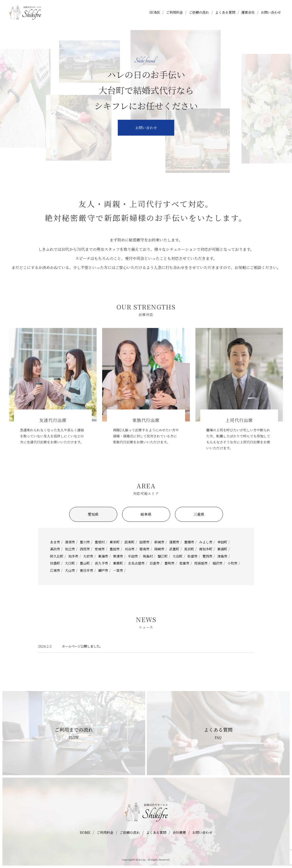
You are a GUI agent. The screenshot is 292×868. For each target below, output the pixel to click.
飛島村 (148, 556)
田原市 (144, 542)
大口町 (70, 563)
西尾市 (85, 549)
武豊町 (174, 549)
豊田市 (115, 549)
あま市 (55, 542)
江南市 (55, 570)
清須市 (70, 542)
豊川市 (85, 542)
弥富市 (193, 556)
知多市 (73, 556)
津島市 (222, 556)
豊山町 (85, 563)
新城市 (159, 542)
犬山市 (70, 570)
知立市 (70, 549)
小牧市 (232, 563)
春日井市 (87, 570)
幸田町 (222, 542)
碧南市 (144, 549)
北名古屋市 (136, 563)
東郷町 (118, 563)
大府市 (88, 556)
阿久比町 (57, 556)
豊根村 (100, 542)
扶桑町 (55, 563)
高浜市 (55, 549)
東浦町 (222, 549)
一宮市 (118, 570)
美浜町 (189, 549)
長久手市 (101, 563)
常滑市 (118, 556)
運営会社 (248, 15)
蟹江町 (163, 556)
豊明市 (169, 563)
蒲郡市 (174, 542)
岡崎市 (159, 549)
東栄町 (115, 542)
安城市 (100, 549)
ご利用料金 (174, 15)
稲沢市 (217, 563)
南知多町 (206, 549)
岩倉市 (184, 563)
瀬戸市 (103, 570)
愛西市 (207, 556)
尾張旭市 (201, 563)
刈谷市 (130, 549)
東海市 (103, 556)
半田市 (133, 556)
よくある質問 (225, 15)
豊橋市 (189, 542)
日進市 (155, 563)
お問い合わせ (271, 15)
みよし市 (206, 542)
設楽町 (130, 542)
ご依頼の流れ (199, 15)
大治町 (178, 556)
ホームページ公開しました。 (84, 646)
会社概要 (179, 832)
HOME (155, 15)
